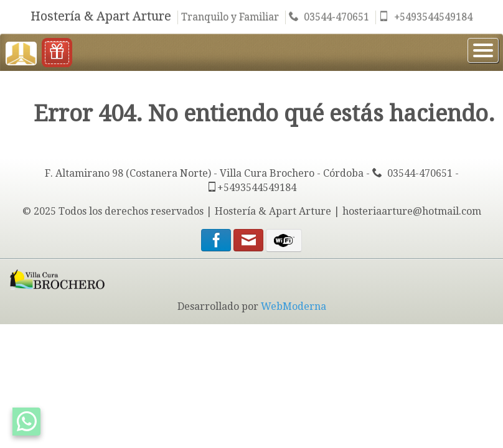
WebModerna (294, 306)
